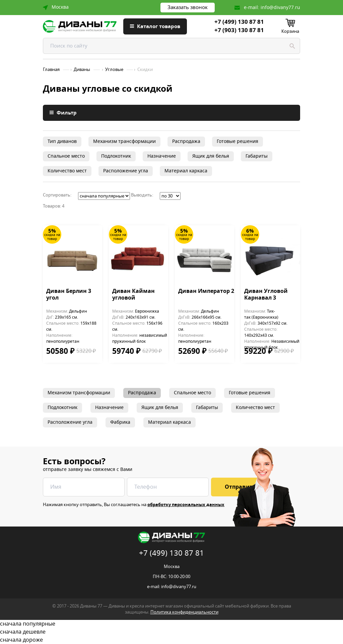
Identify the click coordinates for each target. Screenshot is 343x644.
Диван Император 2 (206, 292)
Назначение (162, 156)
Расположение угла (126, 171)
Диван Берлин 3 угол (69, 295)
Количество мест (67, 171)
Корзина (290, 31)
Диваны (82, 70)
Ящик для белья (211, 156)
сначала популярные (171, 624)
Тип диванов (62, 141)
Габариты (257, 156)
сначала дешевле (171, 632)
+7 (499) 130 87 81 (239, 22)
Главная (51, 70)
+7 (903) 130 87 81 (239, 30)
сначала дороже (171, 640)
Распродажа (186, 141)
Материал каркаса (186, 171)
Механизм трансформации (124, 141)
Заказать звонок (188, 7)
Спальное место (66, 156)
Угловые (114, 70)
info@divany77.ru (280, 8)
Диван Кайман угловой (133, 295)
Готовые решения (237, 141)
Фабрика (120, 422)
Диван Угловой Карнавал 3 (266, 295)
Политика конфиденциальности (184, 612)
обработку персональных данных (186, 505)
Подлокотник (116, 156)
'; (104, 196)
